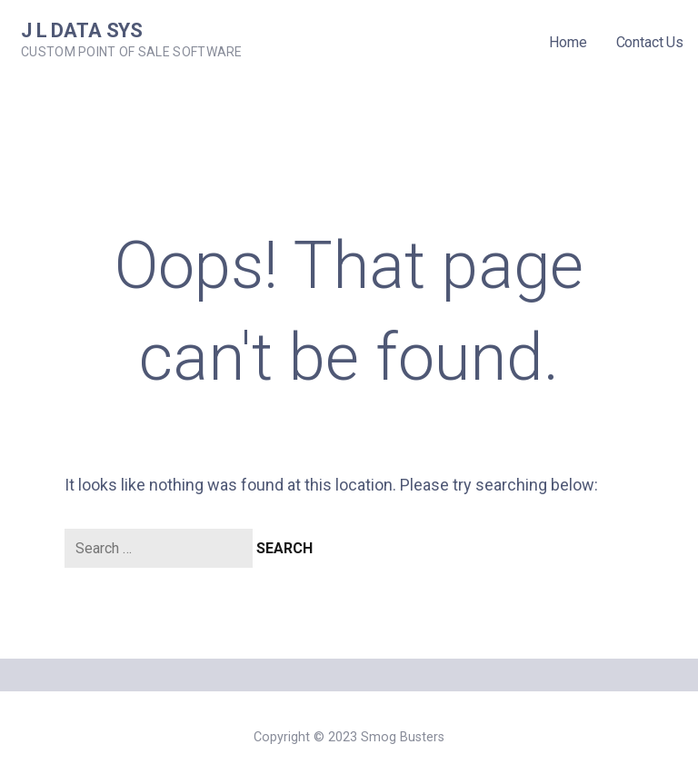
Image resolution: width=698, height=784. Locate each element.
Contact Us (650, 42)
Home (568, 42)
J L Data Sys (82, 30)
